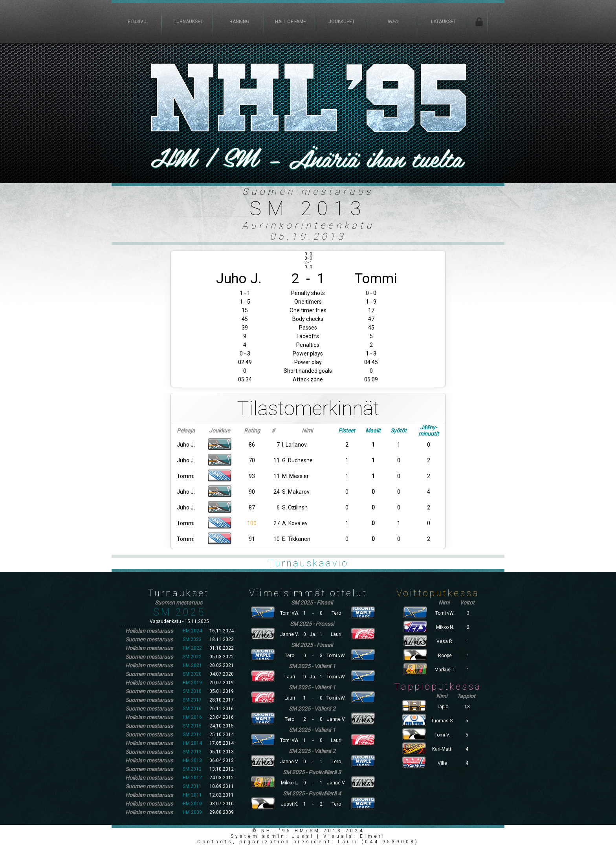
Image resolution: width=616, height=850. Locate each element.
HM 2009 (192, 812)
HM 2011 (192, 795)
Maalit (373, 430)
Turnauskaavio (308, 563)
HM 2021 (192, 665)
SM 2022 (192, 657)
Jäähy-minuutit (429, 430)
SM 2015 (192, 726)
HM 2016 (192, 717)
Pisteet (347, 430)
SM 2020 (192, 674)
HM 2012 (192, 778)
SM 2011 (192, 786)
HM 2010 (192, 804)
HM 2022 (192, 648)
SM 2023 (192, 639)
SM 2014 (192, 735)
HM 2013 (192, 760)
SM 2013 (192, 752)
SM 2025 (179, 612)
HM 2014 (192, 743)
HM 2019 (192, 683)
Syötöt (399, 430)
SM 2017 (192, 700)
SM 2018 (192, 691)
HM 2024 (192, 631)
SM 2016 (192, 709)
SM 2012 (192, 769)
